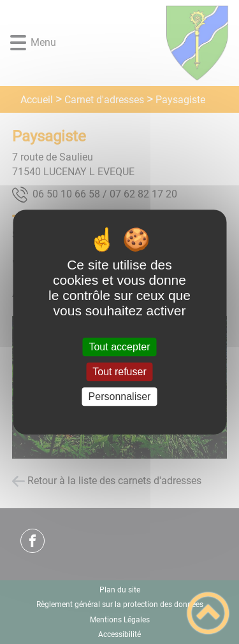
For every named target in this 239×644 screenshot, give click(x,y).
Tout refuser (119, 372)
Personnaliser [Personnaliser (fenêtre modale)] (120, 397)
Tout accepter (119, 347)
